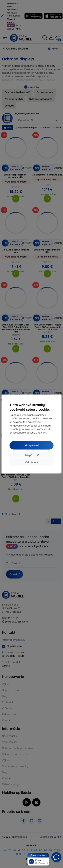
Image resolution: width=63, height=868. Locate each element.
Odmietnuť (32, 462)
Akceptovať (32, 445)
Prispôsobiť (32, 455)
